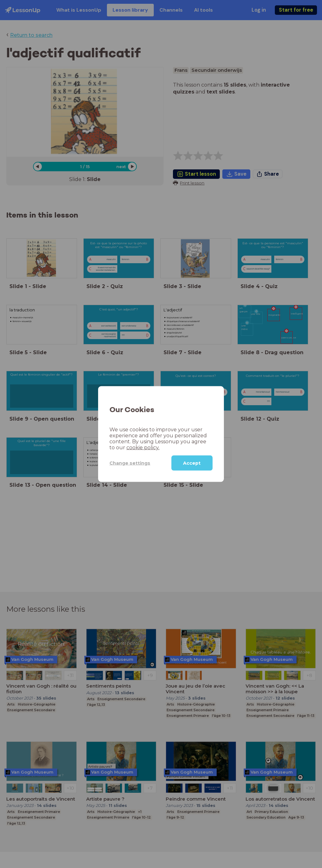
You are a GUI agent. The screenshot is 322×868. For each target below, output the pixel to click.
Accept (192, 463)
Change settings (130, 463)
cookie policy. (143, 448)
